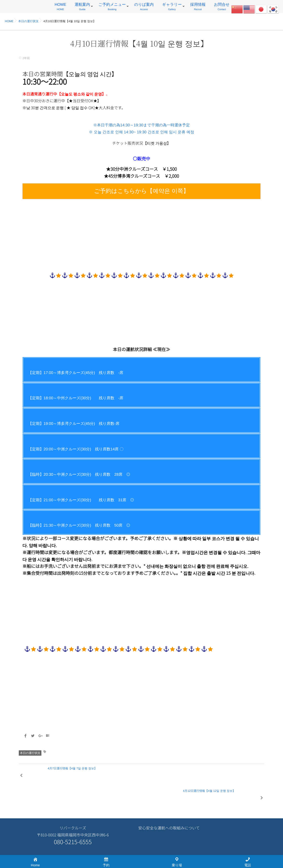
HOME (60, 7)
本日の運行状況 (30, 753)
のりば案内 (144, 7)
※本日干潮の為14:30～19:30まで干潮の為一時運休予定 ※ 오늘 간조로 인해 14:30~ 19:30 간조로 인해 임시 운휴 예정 (141, 161)
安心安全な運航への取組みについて (169, 806)
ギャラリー (172, 7)
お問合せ (222, 7)
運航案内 (82, 7)
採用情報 (198, 7)
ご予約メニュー (112, 7)
